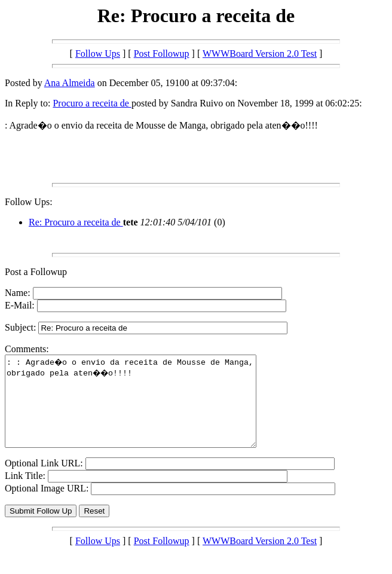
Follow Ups (98, 54)
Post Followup (162, 54)
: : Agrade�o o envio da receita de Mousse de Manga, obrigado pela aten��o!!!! (146, 410)
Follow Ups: (29, 202)
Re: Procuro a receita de (76, 222)
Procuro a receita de (92, 103)
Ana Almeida (70, 83)
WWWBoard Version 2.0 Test (260, 54)
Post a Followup (36, 272)
